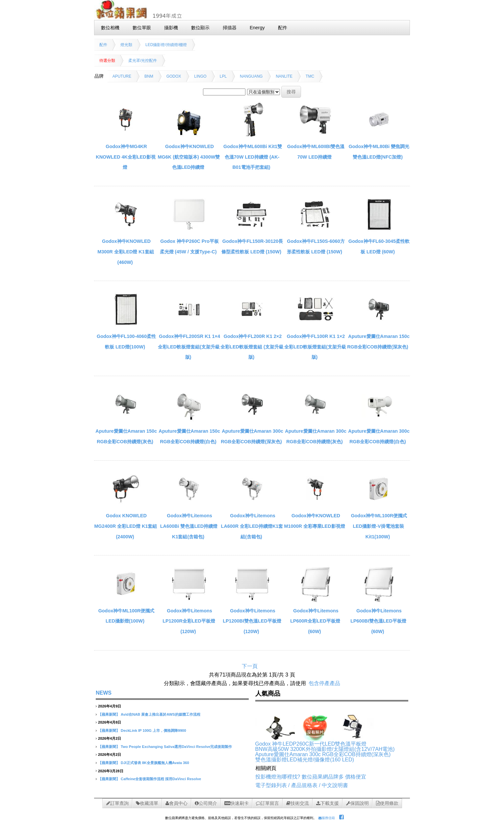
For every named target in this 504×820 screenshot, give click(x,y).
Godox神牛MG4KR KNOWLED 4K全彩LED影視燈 (126, 157)
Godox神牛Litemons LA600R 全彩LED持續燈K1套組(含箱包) (252, 526)
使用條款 (387, 803)
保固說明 (357, 803)
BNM (149, 76)
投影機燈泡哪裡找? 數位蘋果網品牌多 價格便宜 (311, 777)
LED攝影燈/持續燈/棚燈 (166, 45)
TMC (310, 76)
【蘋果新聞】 (109, 714)
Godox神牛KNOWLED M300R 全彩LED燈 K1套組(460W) (126, 252)
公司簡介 (206, 803)
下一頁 (250, 666)
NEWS (104, 693)
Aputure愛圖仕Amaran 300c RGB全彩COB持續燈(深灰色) (323, 754)
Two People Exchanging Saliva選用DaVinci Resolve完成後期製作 (176, 747)
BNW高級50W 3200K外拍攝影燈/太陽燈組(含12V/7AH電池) (325, 749)
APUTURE (122, 76)
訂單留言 (267, 803)
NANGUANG (251, 76)
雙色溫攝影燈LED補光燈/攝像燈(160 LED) (305, 760)
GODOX (174, 76)
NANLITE (284, 76)
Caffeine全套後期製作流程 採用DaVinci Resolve (161, 779)
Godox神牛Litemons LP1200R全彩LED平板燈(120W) (189, 621)
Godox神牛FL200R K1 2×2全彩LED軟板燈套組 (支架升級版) (252, 347)
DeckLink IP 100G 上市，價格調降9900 (153, 730)
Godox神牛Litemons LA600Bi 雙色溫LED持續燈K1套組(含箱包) (189, 526)
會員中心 (176, 803)
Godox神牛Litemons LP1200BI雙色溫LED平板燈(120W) (252, 621)
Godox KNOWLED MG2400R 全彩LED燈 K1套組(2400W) (126, 526)
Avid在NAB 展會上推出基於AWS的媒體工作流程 (161, 714)
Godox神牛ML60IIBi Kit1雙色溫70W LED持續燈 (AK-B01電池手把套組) (253, 157)
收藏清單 (147, 803)
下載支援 (328, 803)
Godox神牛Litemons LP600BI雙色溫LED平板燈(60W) (378, 621)
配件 (103, 45)
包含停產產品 (324, 683)
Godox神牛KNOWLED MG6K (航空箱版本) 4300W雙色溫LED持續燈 (189, 157)
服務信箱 (327, 818)
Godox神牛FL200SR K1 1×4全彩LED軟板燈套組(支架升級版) (189, 347)
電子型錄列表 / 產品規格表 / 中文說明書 (302, 785)
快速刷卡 (237, 803)
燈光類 (126, 45)
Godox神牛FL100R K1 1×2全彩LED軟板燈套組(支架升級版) (315, 347)
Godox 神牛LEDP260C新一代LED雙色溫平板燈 (311, 744)
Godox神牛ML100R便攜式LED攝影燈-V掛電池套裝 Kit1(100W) (379, 526)
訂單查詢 (117, 803)
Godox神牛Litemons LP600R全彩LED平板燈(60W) (315, 621)
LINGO (200, 76)
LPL (223, 76)
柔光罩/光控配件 (143, 61)
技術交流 (298, 803)
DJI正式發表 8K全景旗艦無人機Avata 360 (155, 763)
